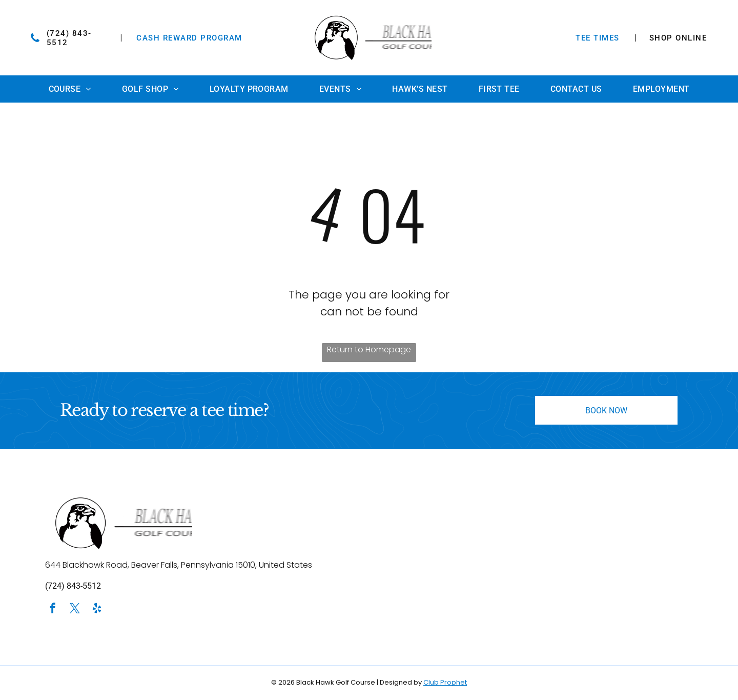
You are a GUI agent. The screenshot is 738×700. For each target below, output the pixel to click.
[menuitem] (70, 89)
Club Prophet (445, 682)
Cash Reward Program (189, 38)
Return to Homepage (369, 349)
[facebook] (53, 609)
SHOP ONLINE (678, 38)
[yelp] (97, 609)
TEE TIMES (598, 38)
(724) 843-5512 (73, 586)
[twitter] (75, 609)
